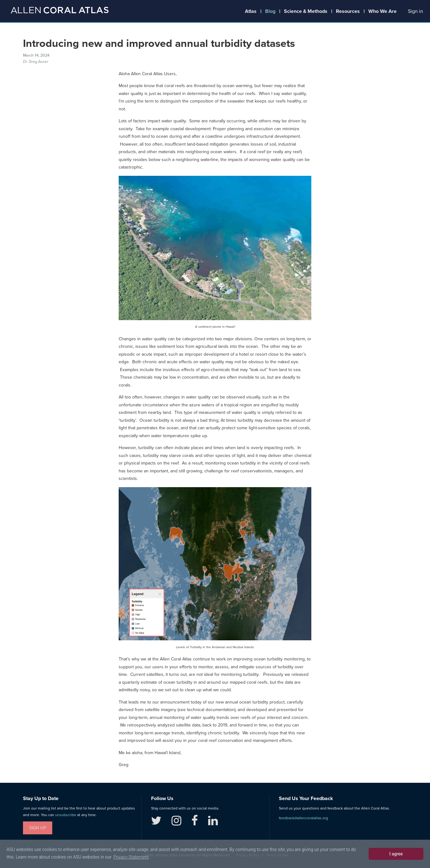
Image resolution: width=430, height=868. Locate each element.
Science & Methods (306, 11)
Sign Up (38, 828)
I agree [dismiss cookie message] (396, 854)
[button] (416, 11)
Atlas (251, 11)
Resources (348, 11)
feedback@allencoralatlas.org (303, 818)
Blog (270, 11)
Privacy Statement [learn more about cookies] (131, 857)
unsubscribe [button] (66, 815)
